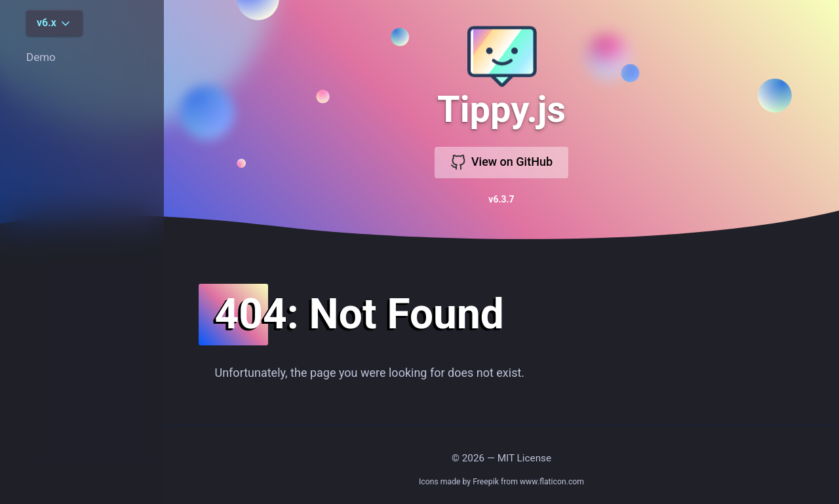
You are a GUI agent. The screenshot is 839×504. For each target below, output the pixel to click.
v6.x (54, 23)
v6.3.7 (501, 199)
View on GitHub (501, 163)
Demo (41, 57)
